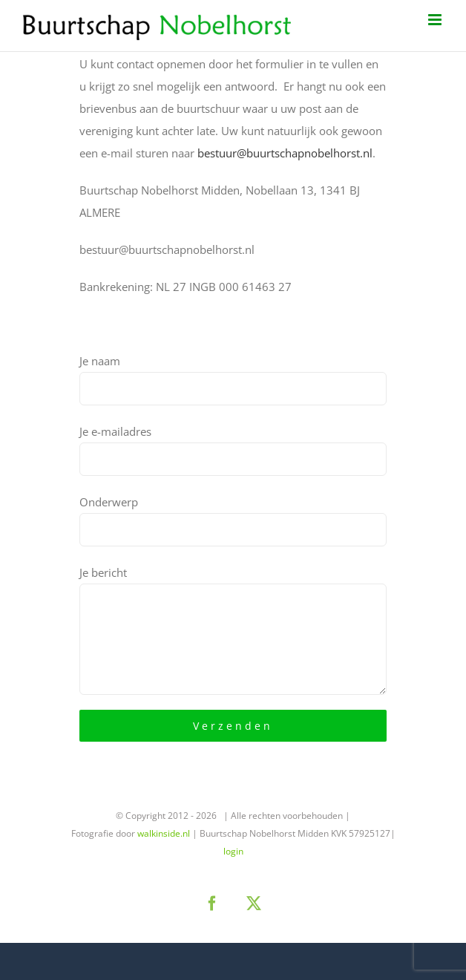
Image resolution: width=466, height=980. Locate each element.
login (233, 851)
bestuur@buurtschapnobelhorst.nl (285, 153)
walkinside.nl (164, 833)
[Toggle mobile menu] (436, 20)
